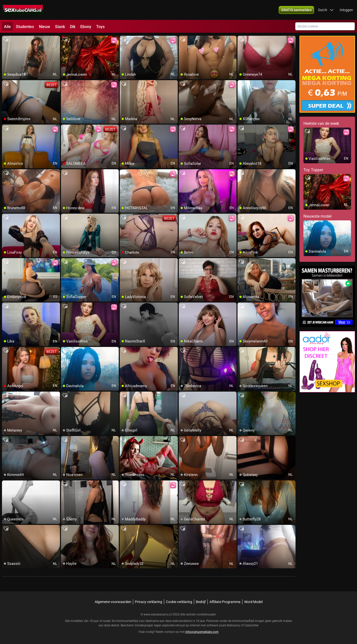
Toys (100, 27)
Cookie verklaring (179, 602)
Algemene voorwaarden (113, 602)
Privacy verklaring (149, 602)
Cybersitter (251, 625)
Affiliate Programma (225, 602)
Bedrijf (201, 602)
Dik (73, 27)
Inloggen (346, 10)
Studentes (25, 27)
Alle (7, 27)
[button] (326, 10)
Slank (60, 27)
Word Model (253, 602)
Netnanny (234, 625)
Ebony (86, 27)
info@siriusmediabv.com (202, 632)
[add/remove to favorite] (6, 40)
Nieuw (45, 27)
